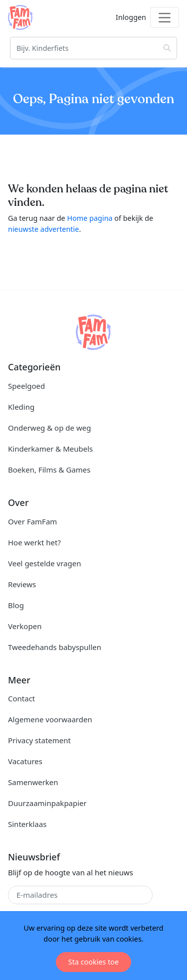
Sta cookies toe (93, 962)
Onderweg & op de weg (49, 428)
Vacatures (25, 761)
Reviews (22, 584)
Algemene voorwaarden (50, 719)
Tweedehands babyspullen (55, 647)
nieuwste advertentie (43, 229)
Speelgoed (26, 386)
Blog (16, 605)
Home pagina (90, 218)
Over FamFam (32, 521)
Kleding (21, 407)
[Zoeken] (93, 48)
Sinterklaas (27, 824)
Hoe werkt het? (34, 542)
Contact (21, 698)
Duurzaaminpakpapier (47, 803)
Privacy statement (39, 740)
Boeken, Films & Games (49, 470)
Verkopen (25, 626)
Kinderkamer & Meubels (50, 449)
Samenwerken (33, 782)
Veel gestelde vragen (44, 563)
